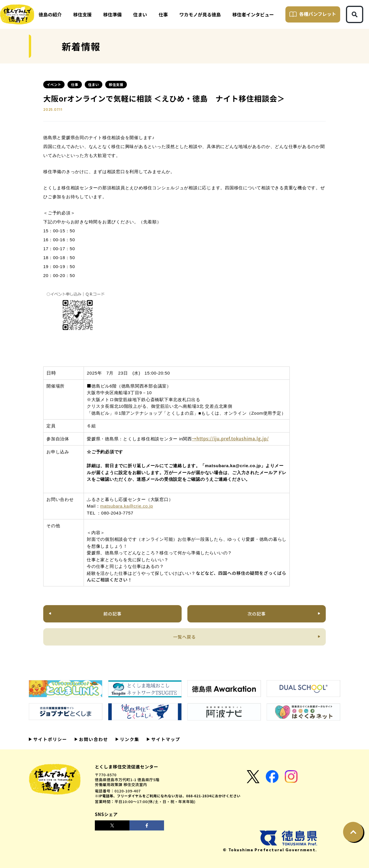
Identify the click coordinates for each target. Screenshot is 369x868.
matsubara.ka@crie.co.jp (127, 506)
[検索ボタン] (355, 14)
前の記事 (113, 614)
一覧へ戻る (185, 637)
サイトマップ (165, 739)
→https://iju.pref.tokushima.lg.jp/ (230, 438)
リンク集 (129, 739)
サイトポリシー (49, 739)
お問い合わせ (93, 739)
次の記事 (256, 614)
